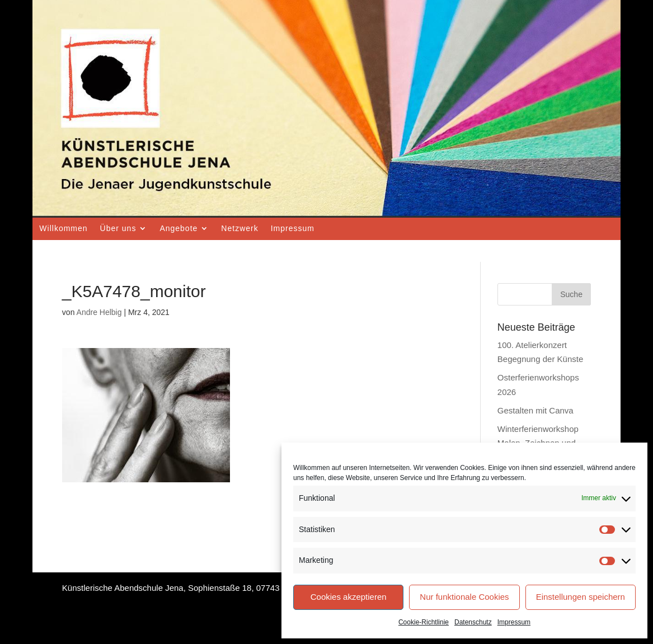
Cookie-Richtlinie (424, 622)
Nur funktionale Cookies (464, 597)
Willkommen (63, 228)
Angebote (178, 228)
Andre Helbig (99, 312)
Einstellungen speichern (581, 597)
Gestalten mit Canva (535, 410)
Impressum (514, 622)
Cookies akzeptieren (349, 597)
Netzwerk (239, 228)
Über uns (118, 228)
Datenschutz (473, 622)
